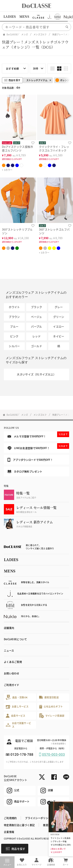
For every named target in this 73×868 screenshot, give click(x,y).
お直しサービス (17, 707)
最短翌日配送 (49, 697)
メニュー (7, 863)
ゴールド (36, 346)
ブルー (14, 326)
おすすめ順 (12, 68)
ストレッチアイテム (37, 80)
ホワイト (14, 307)
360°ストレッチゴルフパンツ (54, 231)
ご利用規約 (10, 818)
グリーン (59, 317)
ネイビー (59, 336)
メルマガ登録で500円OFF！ (38, 435)
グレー (59, 307)
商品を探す (15, 849)
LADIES (10, 16)
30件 (36, 68)
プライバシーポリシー (38, 818)
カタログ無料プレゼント (25, 471)
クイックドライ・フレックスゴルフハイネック (54, 148)
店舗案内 (9, 628)
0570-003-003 (53, 754)
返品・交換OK (17, 697)
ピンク (14, 336)
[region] (36, 17)
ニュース (9, 650)
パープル (36, 326)
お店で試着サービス (18, 725)
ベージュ (36, 317)
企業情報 (9, 832)
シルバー (14, 346)
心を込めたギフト (51, 707)
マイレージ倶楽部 (52, 716)
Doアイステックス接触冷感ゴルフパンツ (17, 148)
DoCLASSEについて (15, 639)
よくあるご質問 (13, 662)
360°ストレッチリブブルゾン (17, 231)
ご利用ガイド (12, 685)
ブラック (36, 307)
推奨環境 (48, 825)
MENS (24, 16)
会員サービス (16, 716)
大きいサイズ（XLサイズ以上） (36, 374)
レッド (36, 336)
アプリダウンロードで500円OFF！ (30, 460)
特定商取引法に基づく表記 (19, 825)
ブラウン (14, 317)
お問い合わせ (12, 673)
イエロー (59, 326)
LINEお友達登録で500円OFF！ (38, 447)
